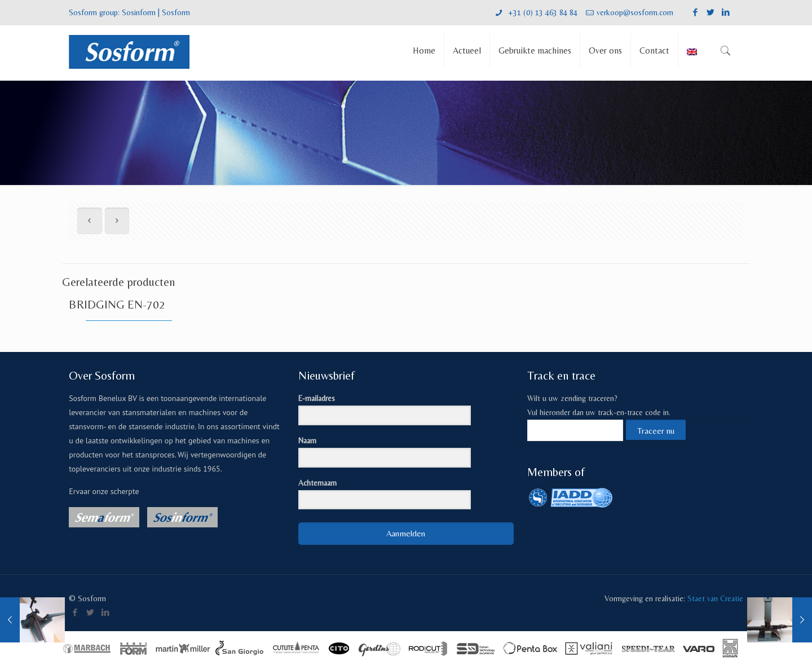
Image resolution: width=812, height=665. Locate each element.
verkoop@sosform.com (635, 12)
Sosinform (139, 12)
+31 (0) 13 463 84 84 (542, 12)
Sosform (176, 12)
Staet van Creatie (715, 598)
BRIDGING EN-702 (117, 305)
